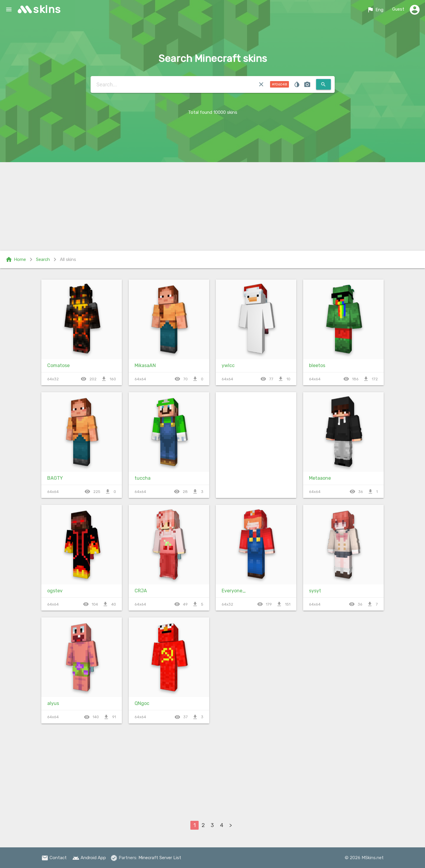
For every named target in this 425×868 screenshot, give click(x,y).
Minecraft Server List (160, 858)
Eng (375, 10)
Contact (54, 858)
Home (16, 259)
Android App (89, 858)
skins (47, 9)
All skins (68, 259)
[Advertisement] (212, 206)
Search (43, 259)
